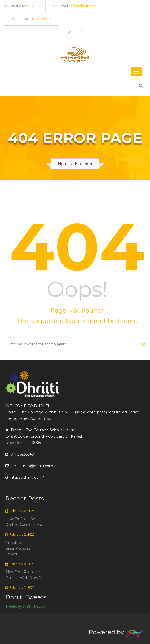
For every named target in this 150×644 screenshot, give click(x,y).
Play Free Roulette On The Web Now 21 (24, 575)
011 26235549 (40, 19)
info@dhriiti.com (82, 6)
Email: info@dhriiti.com (29, 466)
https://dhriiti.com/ (25, 477)
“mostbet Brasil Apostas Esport (18, 548)
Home (64, 164)
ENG (32, 6)
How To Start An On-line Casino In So (24, 522)
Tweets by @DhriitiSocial (26, 606)
